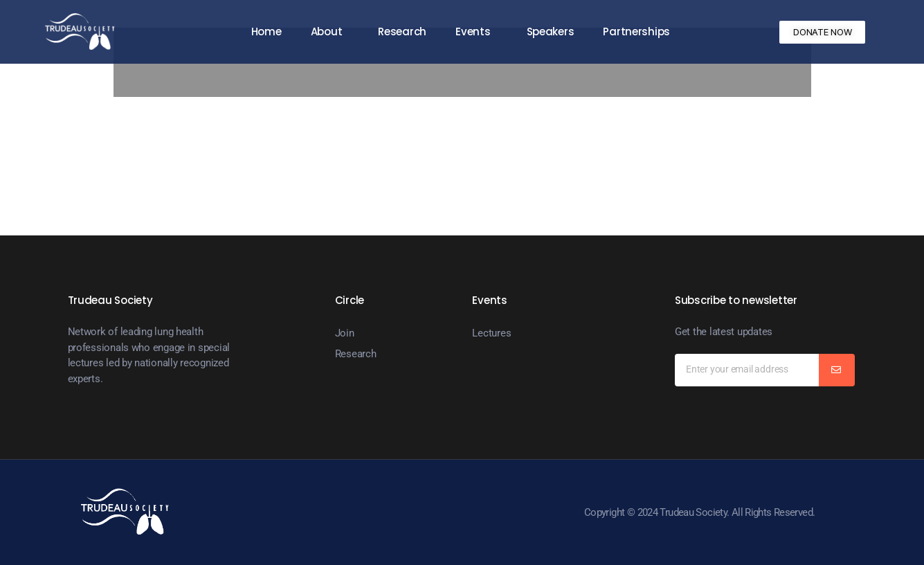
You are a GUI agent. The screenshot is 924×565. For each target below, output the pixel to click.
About (330, 32)
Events (476, 32)
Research (402, 32)
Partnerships (636, 32)
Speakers (551, 32)
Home (266, 32)
